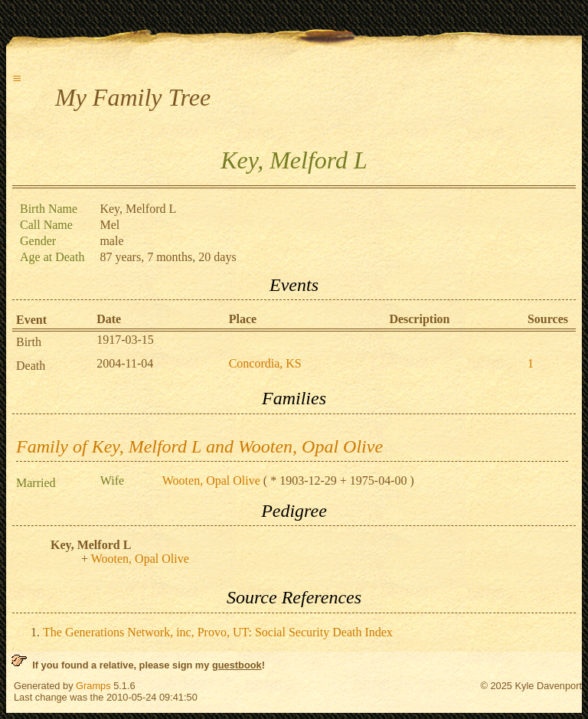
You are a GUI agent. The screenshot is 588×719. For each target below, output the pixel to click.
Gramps (93, 686)
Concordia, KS (265, 363)
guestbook (237, 665)
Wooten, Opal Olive (211, 480)
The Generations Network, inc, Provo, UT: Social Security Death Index (218, 632)
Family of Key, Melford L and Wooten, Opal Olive (199, 446)
